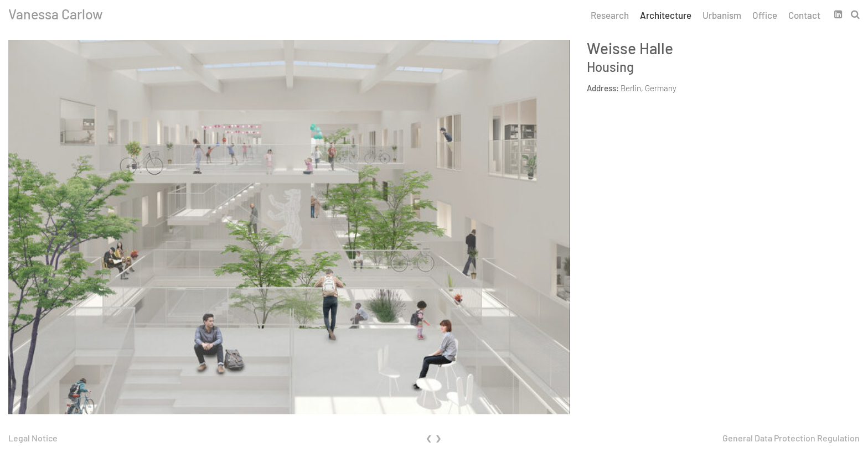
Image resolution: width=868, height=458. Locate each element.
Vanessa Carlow (56, 14)
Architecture (666, 15)
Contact (804, 15)
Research (610, 15)
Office (765, 15)
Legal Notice (33, 438)
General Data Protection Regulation (791, 438)
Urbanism (722, 15)
